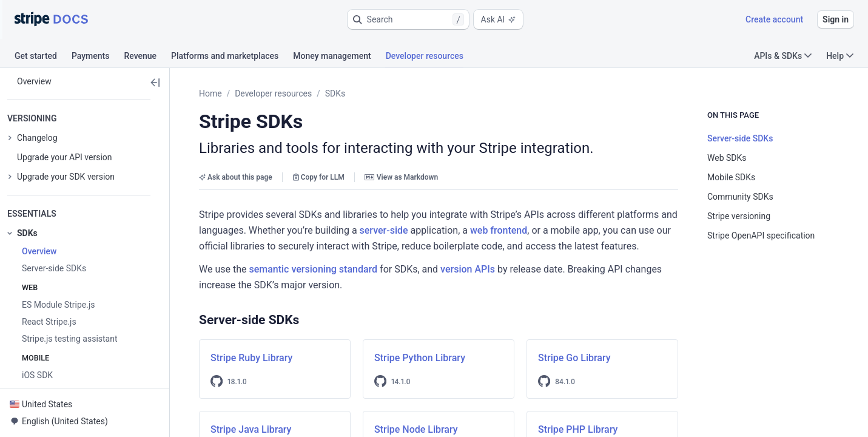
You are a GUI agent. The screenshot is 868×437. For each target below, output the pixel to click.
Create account (774, 19)
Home (210, 93)
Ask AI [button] (499, 19)
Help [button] (840, 56)
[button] (408, 19)
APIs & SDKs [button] (783, 56)
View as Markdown (401, 177)
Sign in (836, 19)
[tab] (43, 58)
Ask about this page (236, 177)
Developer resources (273, 93)
